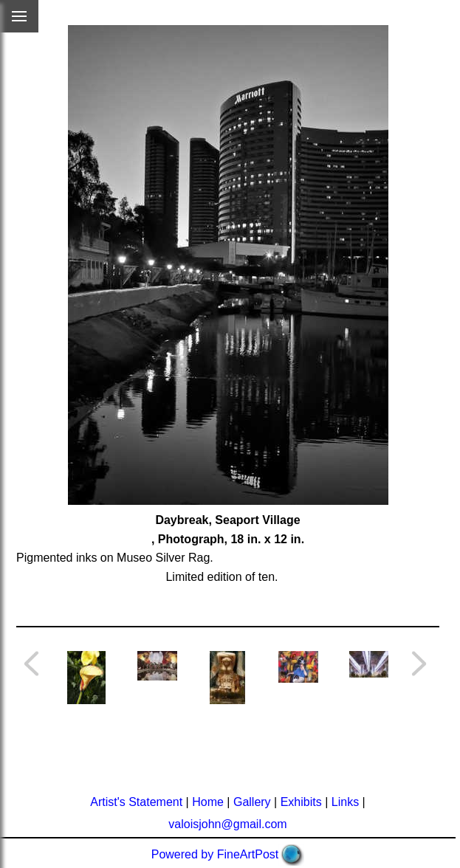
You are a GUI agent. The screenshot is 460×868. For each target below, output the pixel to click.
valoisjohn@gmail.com (227, 824)
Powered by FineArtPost (215, 854)
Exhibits (301, 802)
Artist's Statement (136, 802)
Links (345, 802)
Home (208, 802)
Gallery (252, 802)
